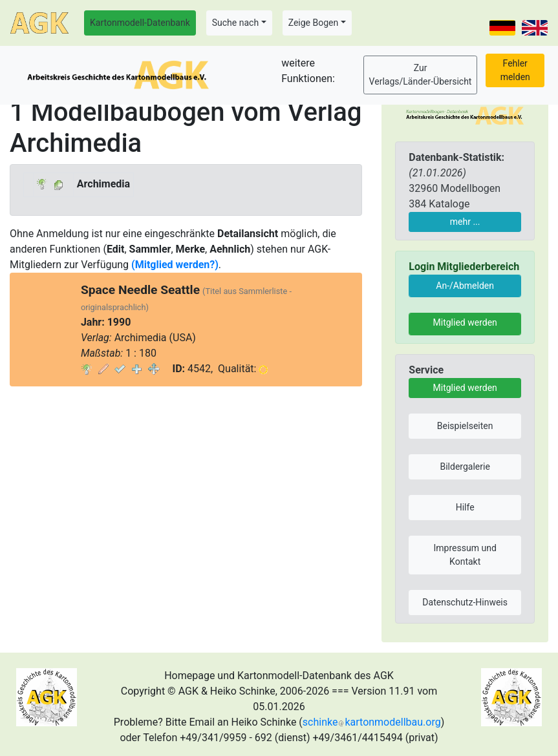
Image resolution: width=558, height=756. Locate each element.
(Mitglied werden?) (175, 265)
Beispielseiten (465, 426)
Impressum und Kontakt (465, 555)
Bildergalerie (465, 467)
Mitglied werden (465, 322)
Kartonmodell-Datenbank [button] (140, 23)
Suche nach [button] (235, 23)
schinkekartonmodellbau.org (372, 722)
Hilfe (465, 507)
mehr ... (465, 222)
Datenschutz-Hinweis (465, 602)
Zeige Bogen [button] (314, 23)
